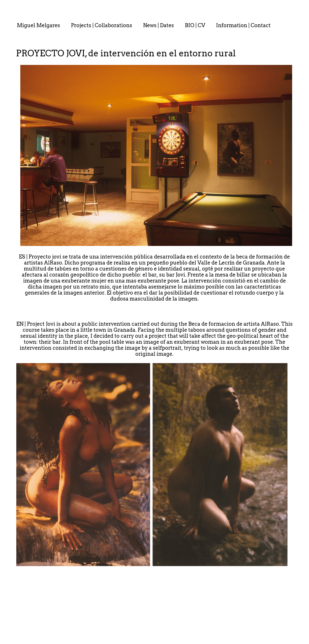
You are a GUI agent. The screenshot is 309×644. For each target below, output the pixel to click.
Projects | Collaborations (102, 25)
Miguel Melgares (38, 25)
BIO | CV (195, 25)
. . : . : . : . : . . (13, 12)
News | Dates (159, 25)
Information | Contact (243, 25)
